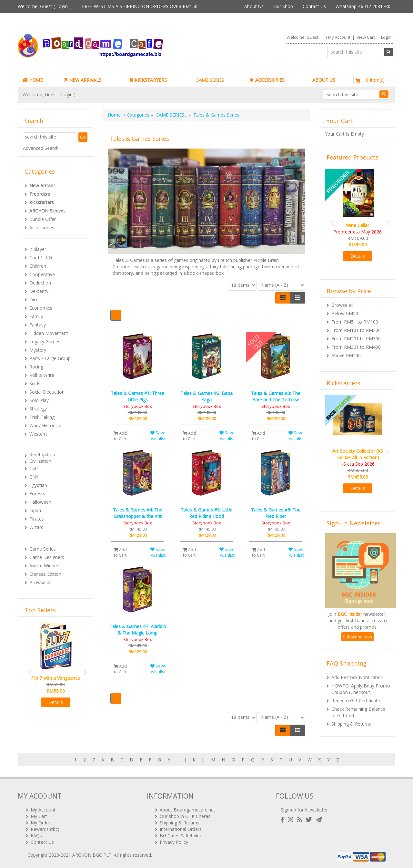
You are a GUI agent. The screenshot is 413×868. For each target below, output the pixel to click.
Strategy (38, 409)
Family (36, 316)
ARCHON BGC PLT (92, 855)
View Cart (366, 37)
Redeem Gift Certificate (356, 701)
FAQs (36, 836)
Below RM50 (345, 313)
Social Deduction (47, 392)
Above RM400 (346, 355)
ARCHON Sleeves (47, 211)
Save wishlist (158, 436)
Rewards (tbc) (45, 829)
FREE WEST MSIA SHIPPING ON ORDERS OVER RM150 (140, 6)
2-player (38, 249)
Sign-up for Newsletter (304, 810)
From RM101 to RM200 (356, 330)
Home (114, 115)
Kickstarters (42, 202)
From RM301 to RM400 (356, 347)
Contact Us (314, 6)
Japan (35, 510)
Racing (36, 367)
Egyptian (38, 485)
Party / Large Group (50, 358)
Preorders (40, 194)
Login (62, 6)
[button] (28, 669)
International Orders (181, 829)
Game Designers (47, 557)
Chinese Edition (45, 574)
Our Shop (283, 6)
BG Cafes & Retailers (182, 836)
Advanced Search (41, 148)
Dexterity (39, 291)
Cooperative (42, 274)
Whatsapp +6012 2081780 (363, 6)
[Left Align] (283, 298)
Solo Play (39, 400)
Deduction (40, 283)
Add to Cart (120, 436)
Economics (41, 308)
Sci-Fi (35, 383)
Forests (37, 494)
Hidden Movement (49, 333)
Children (38, 266)
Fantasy (38, 325)
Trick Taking (42, 417)
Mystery (38, 350)
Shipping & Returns (351, 724)
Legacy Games (45, 341)
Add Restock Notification (357, 677)
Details (56, 702)
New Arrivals (42, 186)
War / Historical (45, 425)
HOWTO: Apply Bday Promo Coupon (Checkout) (361, 689)
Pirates (37, 519)
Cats (34, 468)
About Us (254, 6)
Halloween (40, 502)
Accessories (42, 227)
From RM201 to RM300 (356, 339)
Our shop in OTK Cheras (185, 816)
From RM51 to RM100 (355, 322)
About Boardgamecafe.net (187, 810)
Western (38, 434)
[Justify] (298, 298)
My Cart (39, 816)
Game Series (43, 549)
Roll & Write (42, 375)
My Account (339, 37)
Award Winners (45, 566)
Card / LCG (41, 258)
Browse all (40, 582)
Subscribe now (358, 637)
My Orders (42, 823)
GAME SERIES (210, 80)
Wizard (36, 527)
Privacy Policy (174, 842)
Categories (138, 115)
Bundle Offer (43, 219)
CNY (34, 477)
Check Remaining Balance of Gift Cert (358, 712)
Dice (34, 300)
